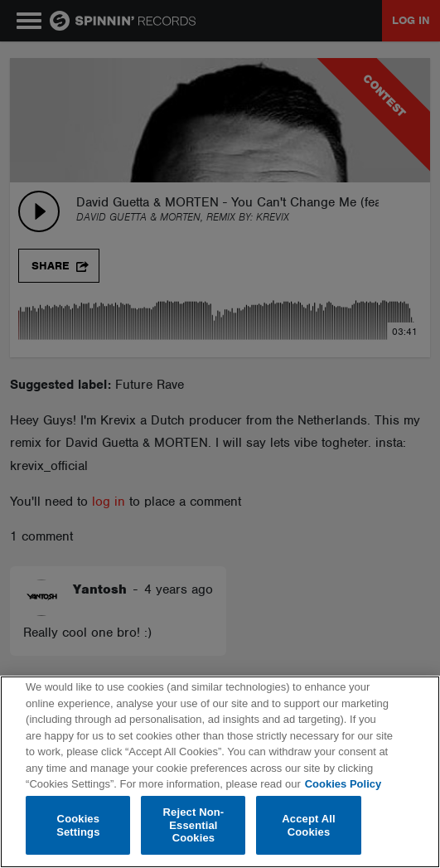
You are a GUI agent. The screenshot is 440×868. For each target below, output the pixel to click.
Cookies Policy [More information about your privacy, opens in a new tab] (343, 784)
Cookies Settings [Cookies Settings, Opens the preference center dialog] (78, 825)
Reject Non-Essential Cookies (194, 825)
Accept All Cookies (308, 825)
